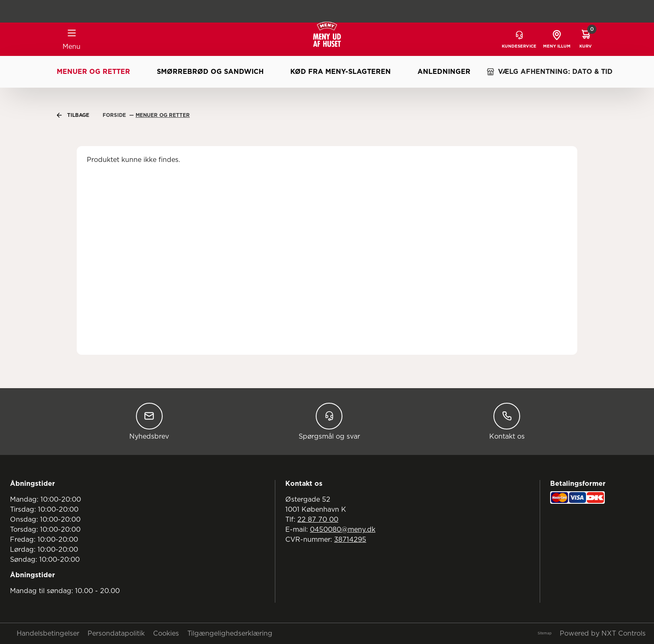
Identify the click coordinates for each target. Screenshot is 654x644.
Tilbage (73, 115)
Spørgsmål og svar (329, 421)
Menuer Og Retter (163, 115)
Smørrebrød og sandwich (210, 72)
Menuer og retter (93, 72)
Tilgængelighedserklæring (230, 634)
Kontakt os (507, 421)
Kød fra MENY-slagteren (341, 72)
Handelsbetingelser (48, 634)
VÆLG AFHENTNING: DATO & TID (550, 72)
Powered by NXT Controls (603, 634)
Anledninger (444, 72)
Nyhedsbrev (149, 421)
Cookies (166, 634)
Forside (115, 115)
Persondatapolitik (116, 634)
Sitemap (545, 634)
